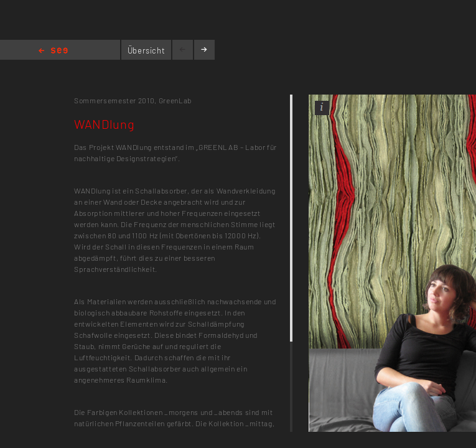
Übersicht (147, 50)
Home (53, 51)
